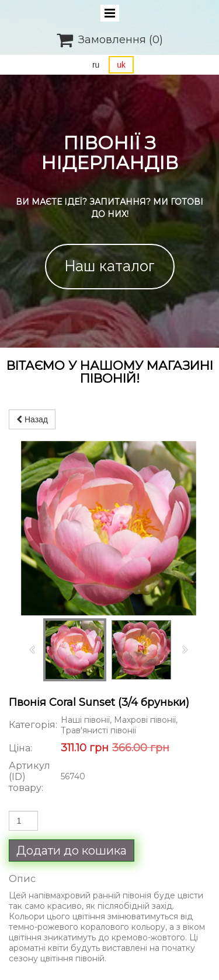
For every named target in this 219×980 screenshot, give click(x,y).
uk (121, 65)
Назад (32, 419)
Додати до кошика (72, 850)
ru (96, 65)
